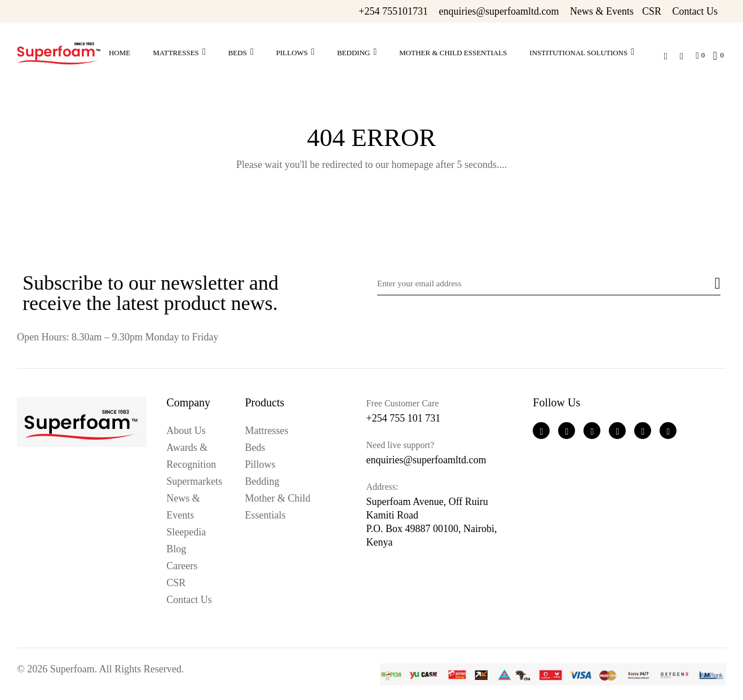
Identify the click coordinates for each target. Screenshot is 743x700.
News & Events (602, 11)
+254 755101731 (393, 11)
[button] (715, 54)
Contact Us (695, 11)
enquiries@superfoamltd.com (499, 11)
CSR (652, 11)
